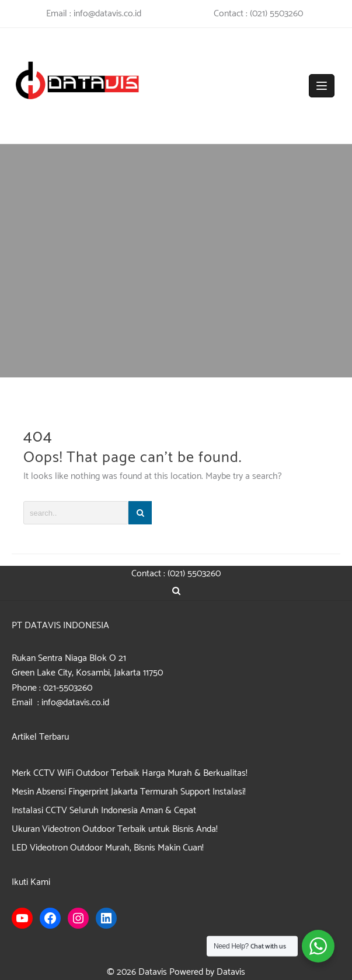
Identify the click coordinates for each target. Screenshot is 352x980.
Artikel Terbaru (40, 737)
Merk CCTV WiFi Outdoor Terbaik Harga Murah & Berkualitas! (130, 773)
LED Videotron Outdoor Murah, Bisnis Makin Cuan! (108, 848)
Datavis (153, 972)
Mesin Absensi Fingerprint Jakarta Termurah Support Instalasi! (129, 792)
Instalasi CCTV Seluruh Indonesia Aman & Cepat (104, 811)
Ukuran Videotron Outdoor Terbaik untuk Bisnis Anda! (115, 829)
